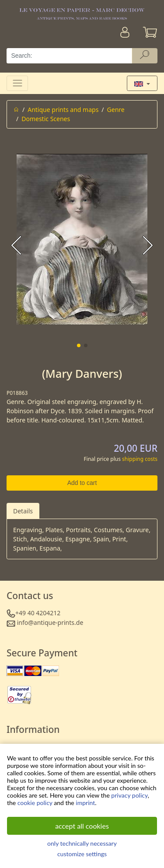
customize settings (82, 854)
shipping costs (140, 459)
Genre (116, 110)
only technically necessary (82, 843)
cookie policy (35, 803)
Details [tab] (23, 511)
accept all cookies (82, 826)
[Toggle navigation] (17, 83)
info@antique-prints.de (50, 622)
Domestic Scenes (46, 119)
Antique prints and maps (63, 110)
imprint (85, 803)
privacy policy (129, 795)
